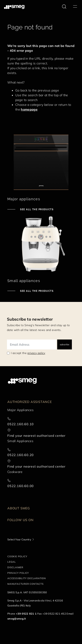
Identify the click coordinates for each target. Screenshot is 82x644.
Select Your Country (19, 539)
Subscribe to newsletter (30, 319)
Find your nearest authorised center (36, 436)
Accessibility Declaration (27, 578)
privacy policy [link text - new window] (36, 353)
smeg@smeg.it (17, 619)
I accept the (28, 353)
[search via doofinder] (64, 7)
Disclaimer (15, 567)
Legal (12, 562)
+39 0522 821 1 (26, 614)
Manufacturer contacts (26, 584)
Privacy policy (18, 573)
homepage (29, 109)
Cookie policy (17, 556)
